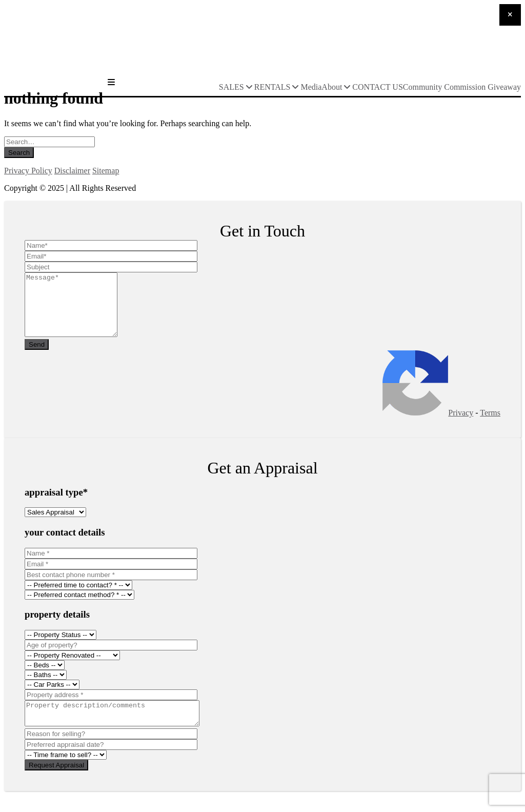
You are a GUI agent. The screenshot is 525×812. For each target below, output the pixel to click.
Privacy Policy (28, 171)
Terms (490, 425)
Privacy (461, 425)
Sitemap (106, 171)
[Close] (510, 15)
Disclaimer (72, 171)
